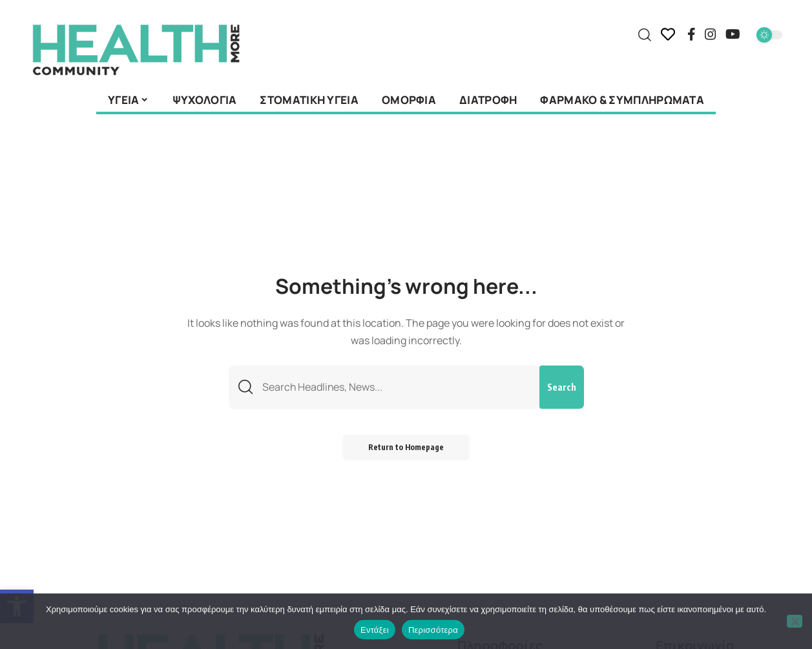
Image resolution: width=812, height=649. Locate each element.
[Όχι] (795, 621)
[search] (645, 35)
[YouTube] (733, 34)
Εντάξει (375, 630)
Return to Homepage (406, 447)
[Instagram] (711, 34)
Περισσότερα (433, 630)
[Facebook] (692, 34)
